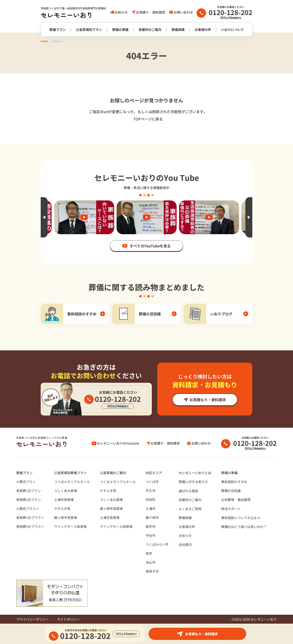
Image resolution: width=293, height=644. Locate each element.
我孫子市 (152, 571)
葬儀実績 (178, 30)
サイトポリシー (68, 619)
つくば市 (152, 482)
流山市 (151, 562)
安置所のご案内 (150, 30)
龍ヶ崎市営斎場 (66, 517)
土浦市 (151, 508)
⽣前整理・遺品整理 (236, 500)
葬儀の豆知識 (231, 491)
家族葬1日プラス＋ (30, 517)
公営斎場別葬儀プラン (70, 473)
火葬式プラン (26, 482)
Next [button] (249, 217)
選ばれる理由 (188, 491)
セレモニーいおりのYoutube (118, 443)
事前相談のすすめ (234, 482)
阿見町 (151, 500)
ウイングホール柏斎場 (70, 526)
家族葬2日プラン (29, 500)
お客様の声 (203, 30)
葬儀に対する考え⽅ (193, 482)
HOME (44, 41)
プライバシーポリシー (33, 619)
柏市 (149, 553)
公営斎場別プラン (89, 30)
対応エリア (154, 473)
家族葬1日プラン (29, 491)
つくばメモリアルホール (72, 482)
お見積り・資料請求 (151, 12)
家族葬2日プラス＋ (30, 526)
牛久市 (151, 491)
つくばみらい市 (157, 544)
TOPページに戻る (148, 119)
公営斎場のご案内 (113, 473)
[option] (147, 217)
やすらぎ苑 (62, 508)
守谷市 (151, 535)
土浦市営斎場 (64, 500)
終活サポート (231, 509)
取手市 (151, 526)
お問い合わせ (183, 12)
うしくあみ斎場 (66, 491)
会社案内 (185, 545)
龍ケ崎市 (152, 517)
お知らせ (121, 12)
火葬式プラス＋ (28, 508)
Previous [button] (44, 217)
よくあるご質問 (190, 509)
